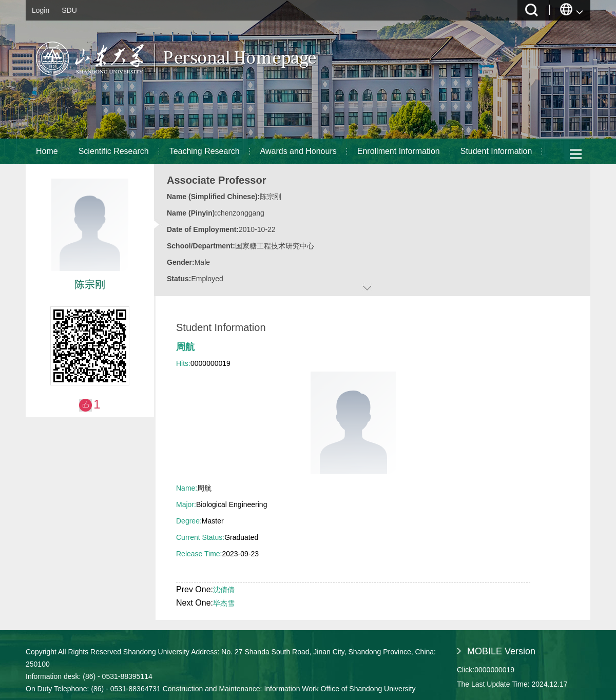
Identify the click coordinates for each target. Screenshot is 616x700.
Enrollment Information (399, 151)
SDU (69, 10)
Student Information (496, 151)
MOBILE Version (501, 651)
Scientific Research (114, 151)
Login (41, 10)
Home (47, 151)
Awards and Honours (299, 151)
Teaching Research (205, 151)
